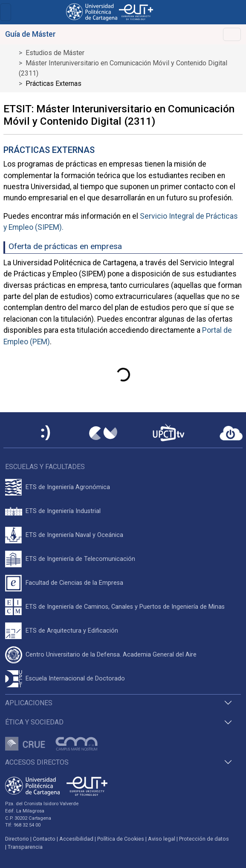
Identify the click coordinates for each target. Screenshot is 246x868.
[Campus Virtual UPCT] (103, 433)
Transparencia (25, 847)
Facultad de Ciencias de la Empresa (74, 583)
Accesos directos (37, 762)
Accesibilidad (76, 839)
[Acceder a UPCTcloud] (231, 433)
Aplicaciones (29, 703)
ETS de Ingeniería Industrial (63, 511)
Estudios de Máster (55, 53)
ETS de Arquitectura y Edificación (72, 631)
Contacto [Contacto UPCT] (44, 839)
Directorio (17, 839)
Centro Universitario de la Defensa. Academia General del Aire (111, 655)
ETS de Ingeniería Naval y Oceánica (74, 535)
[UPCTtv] (168, 433)
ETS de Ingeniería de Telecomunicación (80, 559)
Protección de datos (204, 839)
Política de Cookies (121, 839)
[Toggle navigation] (6, 12)
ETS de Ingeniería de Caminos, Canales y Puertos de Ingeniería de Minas (125, 607)
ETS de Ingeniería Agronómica (68, 487)
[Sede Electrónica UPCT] (46, 433)
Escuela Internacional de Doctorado (75, 679)
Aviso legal (162, 839)
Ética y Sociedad (34, 722)
